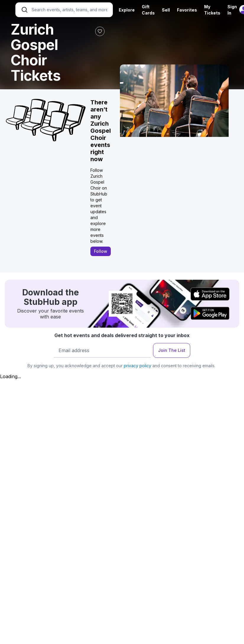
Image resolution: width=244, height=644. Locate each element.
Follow (101, 251)
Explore (127, 10)
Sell (166, 10)
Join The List (172, 350)
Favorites (187, 10)
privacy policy (138, 366)
